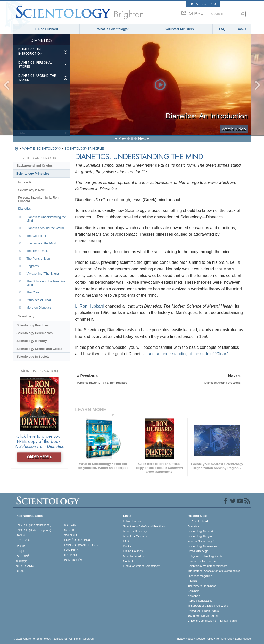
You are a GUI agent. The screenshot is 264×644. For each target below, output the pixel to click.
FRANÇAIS (23, 540)
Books (241, 29)
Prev (122, 138)
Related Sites (204, 4)
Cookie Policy (205, 639)
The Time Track (37, 251)
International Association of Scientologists (214, 571)
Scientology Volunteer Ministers (207, 566)
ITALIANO (71, 555)
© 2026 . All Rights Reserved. (54, 639)
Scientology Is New (31, 190)
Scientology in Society (33, 357)
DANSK (21, 535)
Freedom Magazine (200, 576)
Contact (128, 561)
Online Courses (133, 551)
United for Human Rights (203, 611)
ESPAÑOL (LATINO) (77, 540)
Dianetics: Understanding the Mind (46, 219)
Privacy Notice (184, 639)
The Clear (33, 292)
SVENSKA (71, 535)
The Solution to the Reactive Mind (46, 283)
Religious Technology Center (206, 556)
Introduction (26, 182)
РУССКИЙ (22, 556)
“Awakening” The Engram (44, 274)
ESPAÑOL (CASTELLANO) (81, 545)
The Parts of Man (38, 259)
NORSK (69, 530)
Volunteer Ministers (179, 29)
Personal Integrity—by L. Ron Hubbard (38, 199)
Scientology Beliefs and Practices (144, 526)
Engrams (32, 266)
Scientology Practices (33, 325)
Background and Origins (35, 166)
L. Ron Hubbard (46, 29)
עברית (20, 546)
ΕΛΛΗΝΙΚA (71, 550)
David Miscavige (198, 551)
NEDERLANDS (25, 566)
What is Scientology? (113, 29)
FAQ (222, 29)
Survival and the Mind (41, 243)
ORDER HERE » (39, 457)
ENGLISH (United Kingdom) (33, 530)
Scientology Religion (201, 536)
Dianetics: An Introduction (30, 52)
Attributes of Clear (39, 300)
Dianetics (24, 209)
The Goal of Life (37, 236)
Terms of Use (224, 639)
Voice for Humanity (135, 531)
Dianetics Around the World (37, 78)
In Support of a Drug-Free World (208, 606)
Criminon (193, 591)
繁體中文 (21, 561)
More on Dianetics (39, 308)
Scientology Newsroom (202, 546)
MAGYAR (70, 525)
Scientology (26, 316)
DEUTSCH (23, 571)
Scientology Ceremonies (35, 333)
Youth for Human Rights (203, 616)
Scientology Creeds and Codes (39, 349)
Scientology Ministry (32, 341)
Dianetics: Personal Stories (35, 65)
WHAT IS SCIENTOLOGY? (42, 149)
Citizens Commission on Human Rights (212, 621)
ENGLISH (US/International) (34, 525)
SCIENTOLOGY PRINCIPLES (85, 149)
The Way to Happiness (202, 586)
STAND (192, 581)
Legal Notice (243, 639)
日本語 (20, 551)
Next (142, 138)
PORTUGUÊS (73, 560)
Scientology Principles (33, 174)
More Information (134, 556)
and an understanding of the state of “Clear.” (188, 354)
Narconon (194, 596)
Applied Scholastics (200, 601)
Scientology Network (201, 531)
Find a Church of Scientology (141, 566)
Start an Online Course (202, 561)
